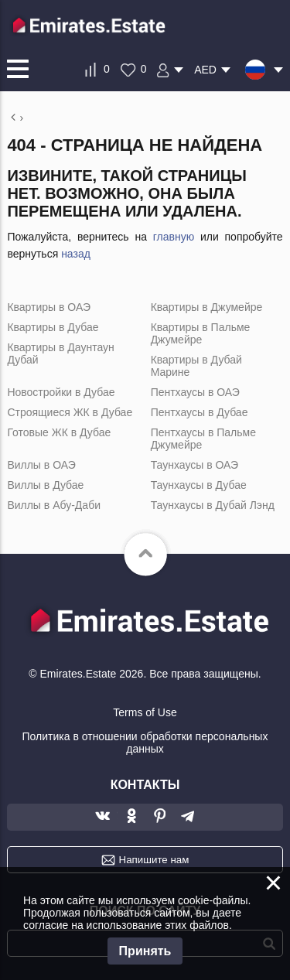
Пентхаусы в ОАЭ (195, 392)
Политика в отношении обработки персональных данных (145, 743)
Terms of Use (145, 712)
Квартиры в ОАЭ (49, 307)
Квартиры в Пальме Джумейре (201, 333)
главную (174, 237)
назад (76, 254)
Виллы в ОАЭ (41, 465)
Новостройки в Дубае (61, 392)
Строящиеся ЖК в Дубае (70, 412)
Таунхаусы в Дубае (199, 485)
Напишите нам (154, 860)
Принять (145, 951)
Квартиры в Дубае (53, 327)
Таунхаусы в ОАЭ (195, 465)
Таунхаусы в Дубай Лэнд (213, 505)
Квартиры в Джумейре (207, 307)
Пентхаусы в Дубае (200, 412)
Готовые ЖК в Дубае (59, 432)
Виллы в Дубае (45, 485)
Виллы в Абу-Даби (54, 505)
